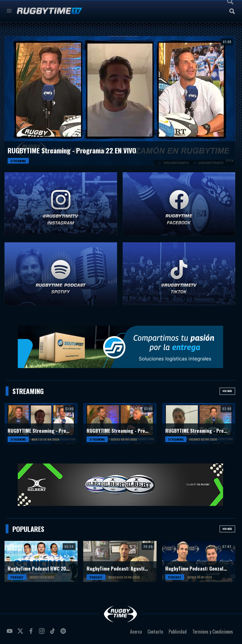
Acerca (136, 632)
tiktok (53, 633)
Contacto (155, 632)
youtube (10, 633)
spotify (64, 633)
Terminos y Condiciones (213, 632)
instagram (43, 633)
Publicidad (178, 632)
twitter (21, 633)
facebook (32, 633)
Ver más (227, 391)
